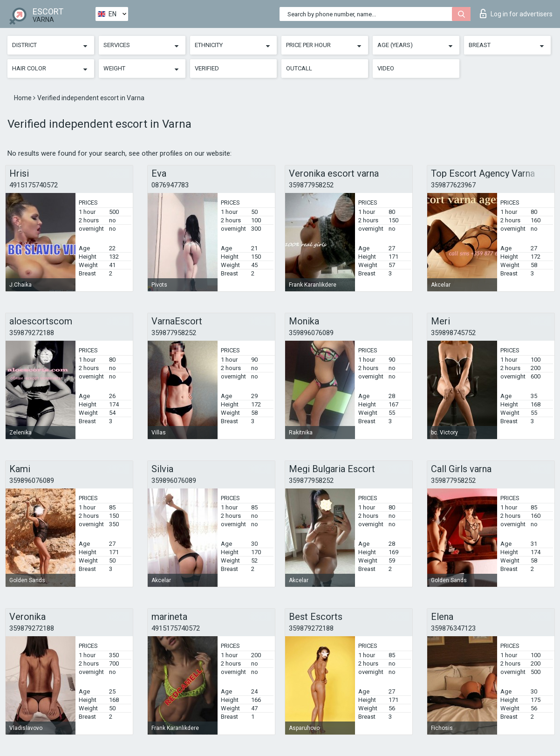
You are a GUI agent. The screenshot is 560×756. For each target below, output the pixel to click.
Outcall (299, 68)
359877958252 (311, 185)
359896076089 (311, 333)
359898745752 (453, 333)
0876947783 (170, 185)
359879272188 (32, 333)
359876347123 (453, 628)
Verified (207, 68)
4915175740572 (34, 185)
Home (24, 98)
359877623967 (453, 185)
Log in (516, 14)
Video (386, 68)
